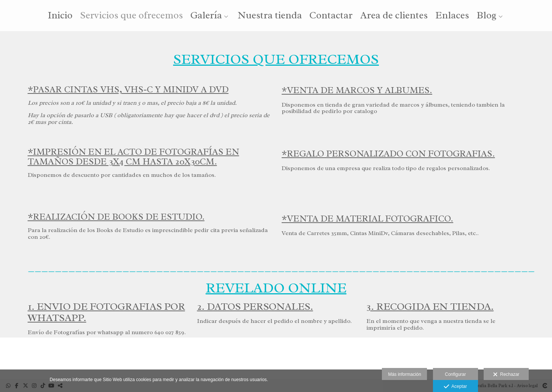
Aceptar (455, 387)
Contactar (331, 16)
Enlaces (452, 16)
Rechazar (506, 375)
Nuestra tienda (270, 16)
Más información (404, 374)
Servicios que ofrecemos (131, 16)
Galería (206, 16)
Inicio (60, 16)
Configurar (455, 374)
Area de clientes (394, 16)
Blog (486, 16)
